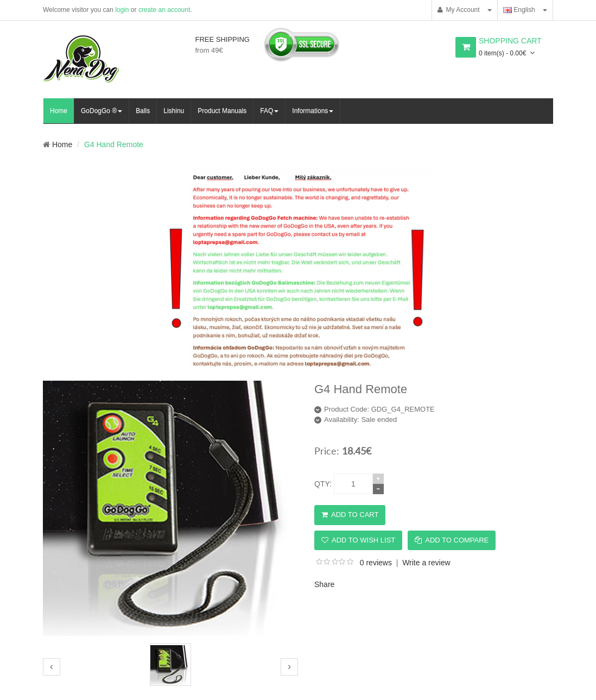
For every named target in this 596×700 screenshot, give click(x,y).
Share (324, 584)
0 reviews (376, 563)
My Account (459, 10)
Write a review (426, 563)
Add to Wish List (358, 540)
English (519, 10)
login (122, 10)
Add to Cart (350, 515)
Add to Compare (452, 540)
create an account (164, 10)
